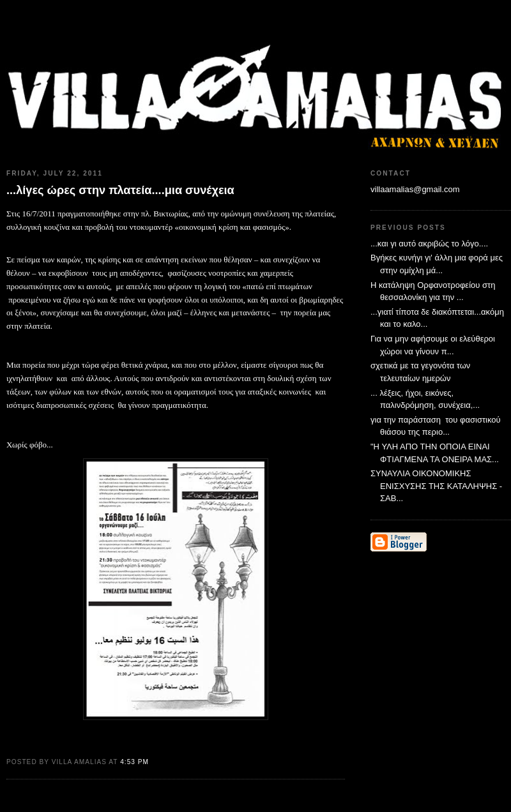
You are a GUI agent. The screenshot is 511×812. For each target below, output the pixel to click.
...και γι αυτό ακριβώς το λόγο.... (429, 244)
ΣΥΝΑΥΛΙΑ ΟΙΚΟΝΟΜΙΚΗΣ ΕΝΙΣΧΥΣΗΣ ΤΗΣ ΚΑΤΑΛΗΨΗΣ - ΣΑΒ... (436, 486)
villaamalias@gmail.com (415, 189)
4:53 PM (134, 762)
